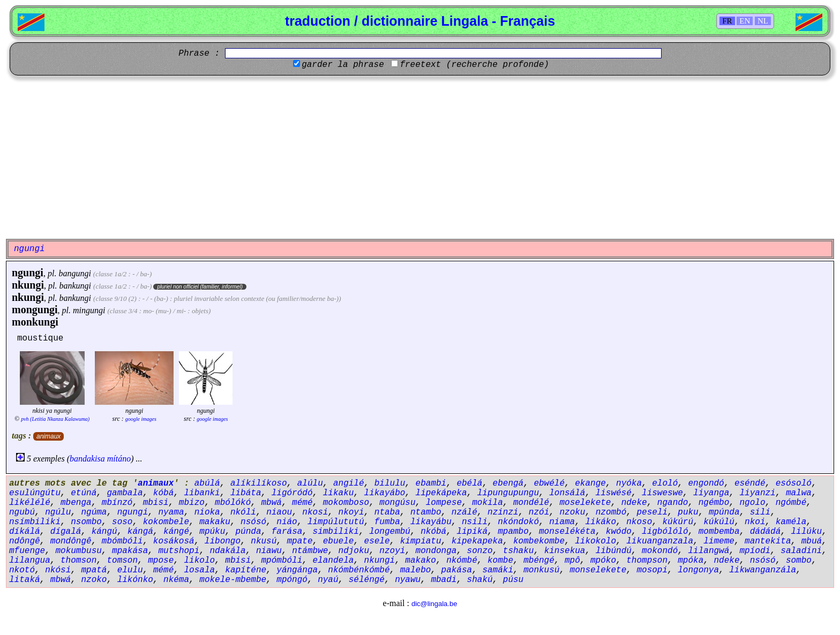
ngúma (94, 512)
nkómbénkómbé (359, 570)
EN (745, 21)
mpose (161, 561)
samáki (498, 570)
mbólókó (233, 503)
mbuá (812, 541)
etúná (84, 493)
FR (727, 21)
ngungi (28, 273)
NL (763, 21)
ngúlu (58, 512)
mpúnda (724, 512)
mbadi (444, 580)
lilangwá (708, 551)
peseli (652, 512)
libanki (202, 493)
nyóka (629, 483)
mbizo (192, 503)
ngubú (22, 512)
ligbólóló (665, 532)
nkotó (22, 570)
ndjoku (354, 551)
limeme (719, 541)
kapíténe (246, 570)
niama (562, 522)
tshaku (519, 551)
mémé (302, 503)
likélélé (30, 503)
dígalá (66, 532)
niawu (269, 551)
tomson (122, 561)
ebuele (339, 541)
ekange (590, 483)
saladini (801, 551)
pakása (457, 570)
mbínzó (117, 503)
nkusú (264, 541)
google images (141, 419)
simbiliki (336, 532)
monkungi (35, 322)
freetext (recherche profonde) (474, 65)
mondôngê (71, 541)
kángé (176, 532)
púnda (249, 532)
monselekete (598, 570)
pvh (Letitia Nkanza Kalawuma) (55, 419)
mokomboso (346, 503)
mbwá (272, 503)
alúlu (310, 483)
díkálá (25, 532)
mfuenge (27, 551)
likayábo (385, 493)
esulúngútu (35, 493)
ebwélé (549, 483)
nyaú (328, 580)
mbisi (156, 503)
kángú (104, 532)
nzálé (464, 512)
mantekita (768, 541)
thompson (647, 561)
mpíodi (755, 551)
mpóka (691, 561)
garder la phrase (343, 65)
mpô (572, 561)
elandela (333, 561)
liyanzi (757, 493)
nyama (171, 512)
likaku (339, 493)
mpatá (94, 570)
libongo (223, 541)
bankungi (76, 286)
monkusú (541, 570)
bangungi (74, 273)
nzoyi (392, 551)
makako (421, 561)
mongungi (35, 309)
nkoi (755, 522)
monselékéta (567, 532)
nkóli (243, 512)
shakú (480, 580)
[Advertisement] (420, 156)
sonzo (480, 551)
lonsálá (567, 493)
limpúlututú (336, 522)
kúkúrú (678, 522)
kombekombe (539, 541)
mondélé (531, 503)
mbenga (76, 503)
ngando (673, 503)
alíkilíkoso (259, 483)
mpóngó (292, 580)
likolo (199, 561)
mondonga (436, 551)
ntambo (426, 512)
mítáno (119, 459)
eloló (665, 483)
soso (122, 522)
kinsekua (565, 551)
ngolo (752, 503)
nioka (207, 512)
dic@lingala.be (434, 604)
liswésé (614, 493)
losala (199, 570)
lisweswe (662, 493)
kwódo (619, 532)
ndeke (634, 503)
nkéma (176, 580)
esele (377, 541)
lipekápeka (441, 493)
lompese (444, 503)
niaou (279, 512)
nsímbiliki (35, 522)
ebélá (469, 483)
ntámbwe (310, 551)
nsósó (253, 522)
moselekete (585, 503)
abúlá (207, 483)
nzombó (611, 512)
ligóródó (292, 493)
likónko (135, 580)
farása (287, 532)
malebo (416, 570)
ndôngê (25, 541)
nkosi (315, 512)
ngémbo (714, 503)
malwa (799, 493)
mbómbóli (122, 541)
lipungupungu (508, 493)
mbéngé (539, 561)
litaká (25, 580)
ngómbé (791, 503)
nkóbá (433, 532)
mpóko (603, 561)
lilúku (807, 532)
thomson (78, 561)
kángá (140, 532)
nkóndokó (518, 522)
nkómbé (462, 561)
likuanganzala (660, 541)
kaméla (791, 522)
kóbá (163, 493)
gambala (125, 493)
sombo (799, 561)
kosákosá (174, 541)
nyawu (408, 580)
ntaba (387, 512)
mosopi (652, 570)
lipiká (472, 532)
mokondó (660, 551)
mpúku (212, 532)
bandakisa (87, 459)
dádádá (766, 532)
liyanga (711, 493)
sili (760, 512)
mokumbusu (78, 551)
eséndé (750, 483)
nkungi (28, 285)
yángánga (297, 570)
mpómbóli (282, 561)
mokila (487, 503)
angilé (349, 483)
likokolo (595, 541)
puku (688, 512)
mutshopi (179, 551)
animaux (48, 436)
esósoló (794, 483)
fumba (387, 522)
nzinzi (503, 512)
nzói (539, 512)
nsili (475, 522)
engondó (706, 483)
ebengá (508, 483)
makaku (215, 522)
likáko (601, 522)
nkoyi (351, 512)
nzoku (572, 512)
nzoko (94, 580)
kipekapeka (477, 541)
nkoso (639, 522)
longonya (698, 570)
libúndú (614, 551)
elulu (130, 570)
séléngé (367, 580)
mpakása (130, 551)
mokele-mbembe (233, 580)
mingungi (89, 310)
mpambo (513, 532)
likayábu (431, 522)
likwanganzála (763, 570)
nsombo (86, 522)
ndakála (227, 551)
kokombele (166, 522)
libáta (246, 493)
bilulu (390, 483)
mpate (300, 541)
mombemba (719, 532)
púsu (513, 580)
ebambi (431, 483)
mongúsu (397, 503)
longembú (390, 532)
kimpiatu (421, 541)
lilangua (30, 561)
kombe (500, 561)
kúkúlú (719, 522)
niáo (287, 522)
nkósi (58, 570)
